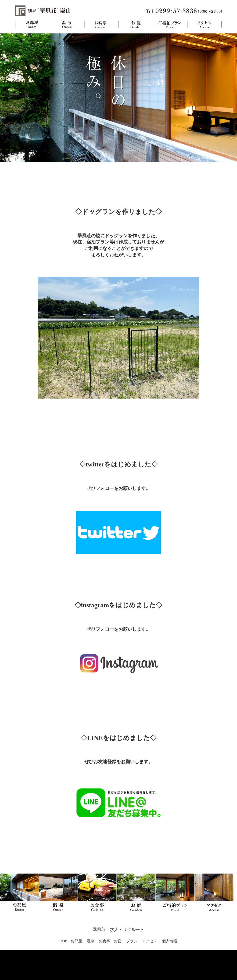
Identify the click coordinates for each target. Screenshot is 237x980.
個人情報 (170, 941)
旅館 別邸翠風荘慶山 (43, 11)
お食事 (101, 24)
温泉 (67, 24)
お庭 (136, 24)
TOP (63, 941)
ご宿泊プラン (170, 24)
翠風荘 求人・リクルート (119, 930)
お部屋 (33, 24)
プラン (132, 941)
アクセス (204, 24)
